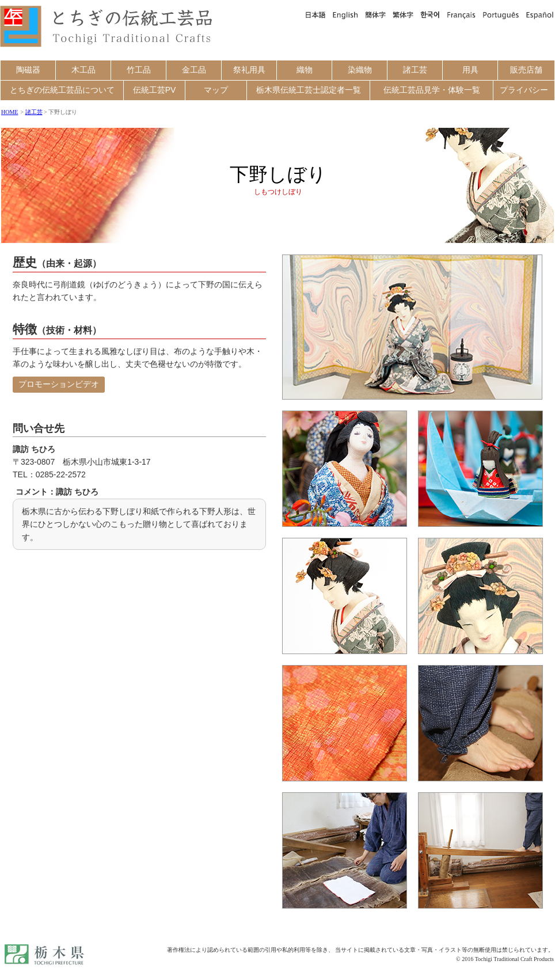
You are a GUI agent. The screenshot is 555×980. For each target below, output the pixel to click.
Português (501, 14)
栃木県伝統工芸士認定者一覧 (309, 90)
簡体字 (375, 14)
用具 (470, 70)
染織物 (360, 70)
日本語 (315, 14)
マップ (216, 90)
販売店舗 (526, 70)
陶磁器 (28, 70)
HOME (9, 112)
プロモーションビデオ (59, 384)
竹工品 (139, 70)
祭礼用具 (249, 70)
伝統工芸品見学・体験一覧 (432, 90)
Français (461, 14)
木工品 (83, 70)
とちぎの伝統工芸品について (62, 90)
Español (539, 14)
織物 (305, 70)
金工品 (194, 70)
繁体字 (403, 14)
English (345, 14)
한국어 (430, 14)
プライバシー (524, 90)
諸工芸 (415, 70)
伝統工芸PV (155, 90)
